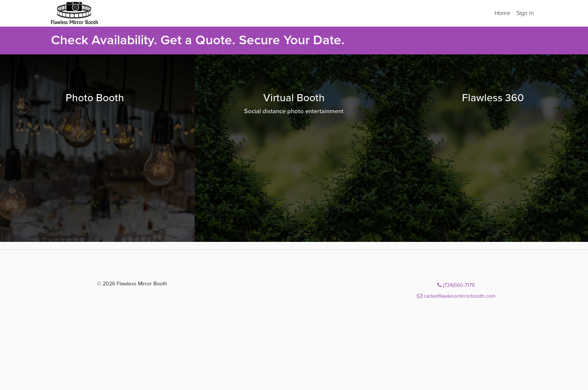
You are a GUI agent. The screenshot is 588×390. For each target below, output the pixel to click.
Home (502, 13)
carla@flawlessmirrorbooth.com (456, 296)
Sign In (525, 13)
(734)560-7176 (456, 285)
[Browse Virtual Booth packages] (294, 148)
